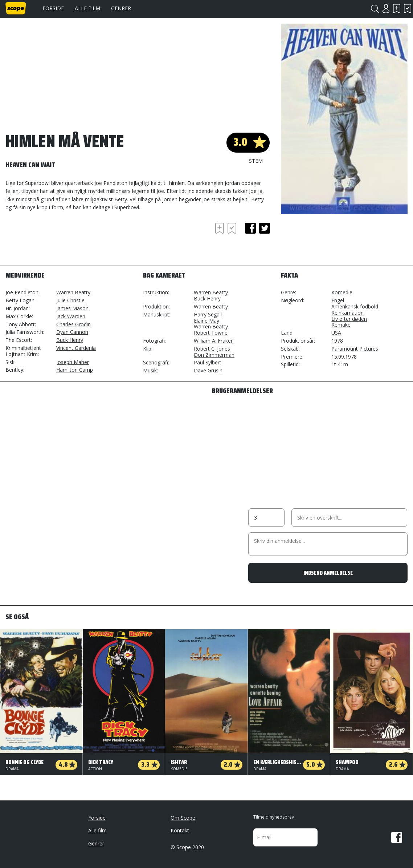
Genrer (121, 8)
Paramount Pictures (355, 349)
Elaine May (206, 321)
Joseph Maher (73, 362)
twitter (265, 228)
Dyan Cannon (72, 332)
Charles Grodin (73, 324)
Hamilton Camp (75, 370)
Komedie (342, 292)
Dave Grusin (208, 370)
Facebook (397, 837)
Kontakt (180, 830)
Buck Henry (70, 340)
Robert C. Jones (212, 349)
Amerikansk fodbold (355, 306)
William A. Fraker (213, 341)
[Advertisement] (64, 241)
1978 (337, 341)
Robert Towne (211, 333)
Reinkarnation (347, 313)
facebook (250, 228)
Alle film (87, 8)
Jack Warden (71, 316)
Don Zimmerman (214, 355)
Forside (53, 8)
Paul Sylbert (208, 362)
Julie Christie (70, 300)
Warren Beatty (73, 292)
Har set (408, 9)
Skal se (397, 9)
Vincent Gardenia (76, 348)
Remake (341, 325)
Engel (338, 300)
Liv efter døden (349, 319)
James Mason (72, 308)
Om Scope (183, 818)
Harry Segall (208, 314)
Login (386, 9)
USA (336, 333)
